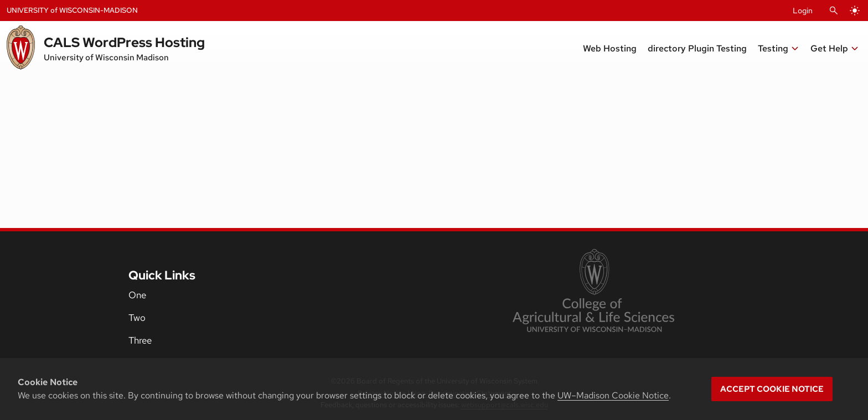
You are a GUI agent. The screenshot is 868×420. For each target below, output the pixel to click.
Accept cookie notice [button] (772, 389)
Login (803, 11)
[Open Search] (834, 11)
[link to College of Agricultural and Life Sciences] (593, 292)
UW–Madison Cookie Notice (613, 395)
